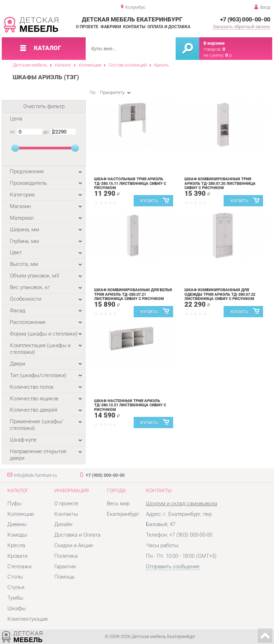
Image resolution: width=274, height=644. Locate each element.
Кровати (17, 556)
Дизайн (63, 524)
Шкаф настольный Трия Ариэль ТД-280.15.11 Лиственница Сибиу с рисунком (130, 184)
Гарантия (65, 567)
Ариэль (161, 65)
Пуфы (14, 504)
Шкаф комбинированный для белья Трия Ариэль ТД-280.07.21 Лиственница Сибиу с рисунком (133, 295)
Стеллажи (19, 567)
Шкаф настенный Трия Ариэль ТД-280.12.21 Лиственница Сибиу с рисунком (130, 405)
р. (229, 55)
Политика (66, 556)
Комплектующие (28, 619)
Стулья (16, 587)
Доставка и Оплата (77, 535)
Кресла (16, 545)
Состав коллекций (128, 65)
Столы (15, 577)
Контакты (134, 27)
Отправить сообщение (173, 567)
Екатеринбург (123, 514)
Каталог (63, 65)
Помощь (65, 577)
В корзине (214, 43)
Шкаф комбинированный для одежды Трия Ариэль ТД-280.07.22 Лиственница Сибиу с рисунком (220, 295)
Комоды (17, 535)
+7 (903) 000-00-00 (245, 19)
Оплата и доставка (169, 27)
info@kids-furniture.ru (35, 475)
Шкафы (17, 608)
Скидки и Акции (74, 545)
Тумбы (15, 598)
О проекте (87, 27)
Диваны (17, 524)
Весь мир (118, 504)
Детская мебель (30, 65)
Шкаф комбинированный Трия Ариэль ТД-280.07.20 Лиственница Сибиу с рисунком (220, 184)
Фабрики (111, 27)
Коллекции (90, 65)
